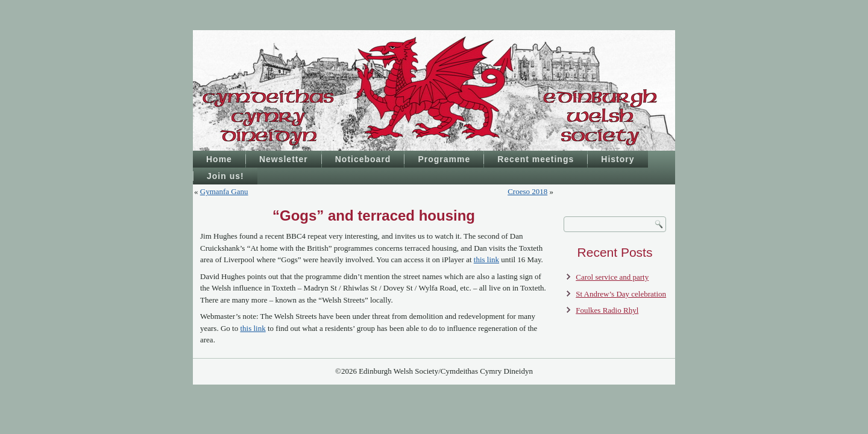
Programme (444, 159)
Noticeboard (363, 159)
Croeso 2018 (527, 191)
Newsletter (284, 159)
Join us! (225, 176)
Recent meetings (536, 159)
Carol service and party (612, 277)
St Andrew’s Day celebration (621, 294)
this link (486, 259)
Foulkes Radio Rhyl (607, 310)
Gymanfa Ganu (224, 191)
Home (219, 159)
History (618, 159)
